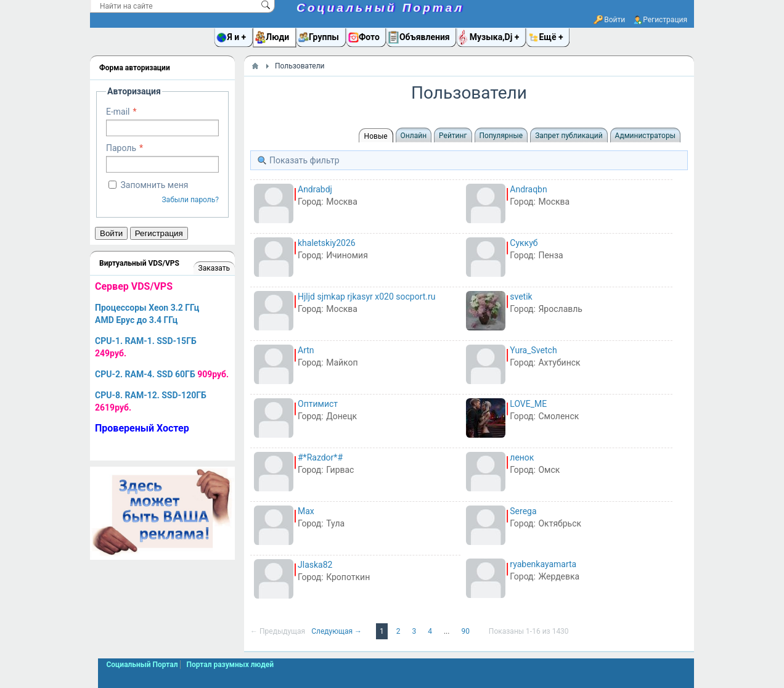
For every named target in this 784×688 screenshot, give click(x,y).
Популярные (501, 136)
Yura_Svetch (533, 350)
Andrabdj (315, 189)
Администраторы (645, 136)
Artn (306, 350)
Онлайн (414, 136)
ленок (522, 457)
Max (306, 511)
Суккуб (524, 243)
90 (466, 631)
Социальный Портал (380, 8)
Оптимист (318, 404)
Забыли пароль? (190, 200)
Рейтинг (453, 136)
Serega (523, 511)
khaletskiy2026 (327, 243)
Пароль (121, 148)
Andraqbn (528, 189)
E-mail (118, 112)
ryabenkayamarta (543, 564)
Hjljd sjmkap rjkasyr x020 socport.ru (366, 297)
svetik (521, 297)
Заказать (214, 268)
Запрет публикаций (569, 136)
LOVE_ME (528, 404)
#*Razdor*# (320, 457)
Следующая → (337, 631)
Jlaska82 (315, 565)
